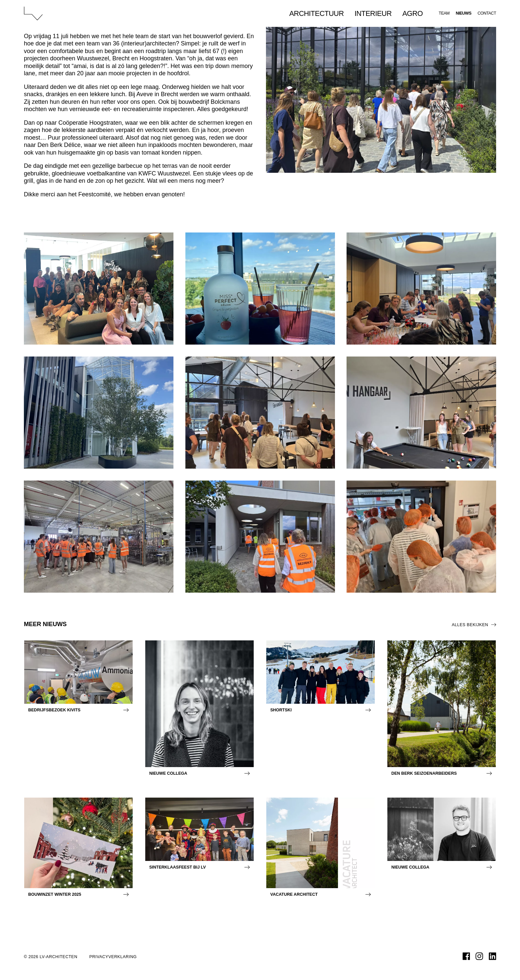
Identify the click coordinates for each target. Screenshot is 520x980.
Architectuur (316, 20)
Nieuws (463, 20)
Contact (487, 20)
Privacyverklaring (113, 957)
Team (444, 20)
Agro (413, 20)
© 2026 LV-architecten (51, 957)
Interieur (373, 20)
